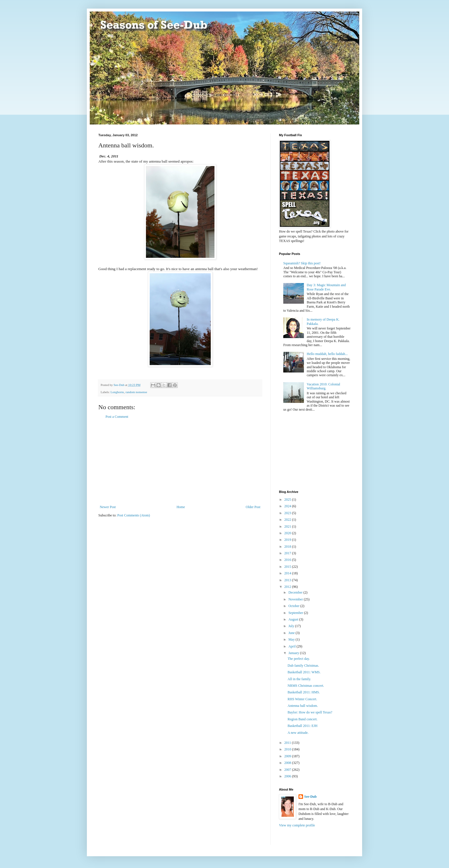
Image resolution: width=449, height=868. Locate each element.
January (294, 653)
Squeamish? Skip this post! (302, 263)
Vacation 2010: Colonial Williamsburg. (324, 386)
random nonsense (136, 392)
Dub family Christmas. (303, 666)
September (296, 613)
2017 (288, 553)
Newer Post (108, 507)
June (292, 633)
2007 (288, 770)
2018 (288, 547)
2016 (288, 560)
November (296, 599)
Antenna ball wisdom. (303, 706)
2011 (288, 743)
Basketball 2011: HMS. (304, 692)
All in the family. (299, 679)
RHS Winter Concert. (302, 699)
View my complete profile (297, 825)
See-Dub (310, 797)
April (292, 646)
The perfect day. (299, 659)
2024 (288, 506)
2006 (288, 776)
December (296, 592)
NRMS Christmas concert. (306, 686)
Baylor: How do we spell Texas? (310, 712)
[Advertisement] (180, 462)
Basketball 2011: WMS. (304, 672)
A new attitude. (298, 733)
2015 (288, 567)
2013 (288, 580)
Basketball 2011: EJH (302, 726)
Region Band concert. (302, 719)
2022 (288, 520)
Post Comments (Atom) (134, 515)
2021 (288, 526)
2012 (288, 587)
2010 (288, 749)
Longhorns (117, 392)
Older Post (253, 507)
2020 (288, 533)
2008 (288, 763)
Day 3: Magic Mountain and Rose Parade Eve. (326, 287)
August (294, 619)
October (294, 606)
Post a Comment (117, 417)
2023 (288, 513)
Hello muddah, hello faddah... (327, 354)
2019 (288, 540)
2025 (288, 500)
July (292, 626)
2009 (288, 756)
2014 (288, 573)
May (292, 639)
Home (181, 507)
